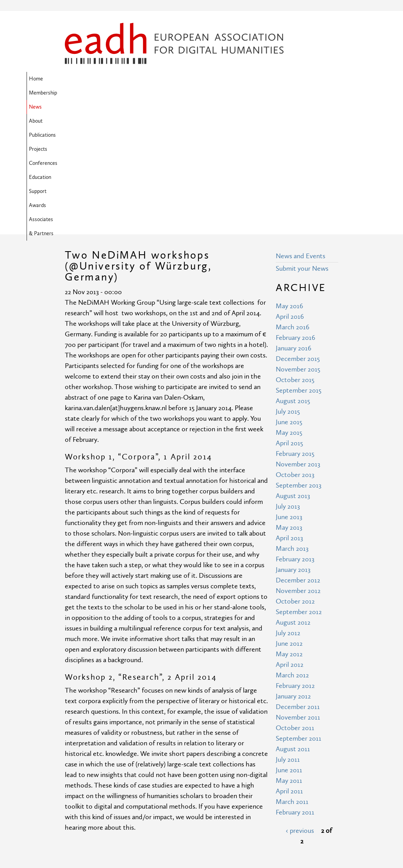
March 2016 (292, 201)
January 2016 (293, 222)
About (160, 79)
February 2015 (295, 327)
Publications (190, 79)
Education (292, 79)
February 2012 (295, 559)
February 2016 (295, 211)
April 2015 (289, 317)
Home (74, 79)
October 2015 (295, 253)
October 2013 (295, 348)
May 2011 (289, 654)
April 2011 (289, 665)
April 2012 (290, 538)
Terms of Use (154, 802)
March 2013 (292, 422)
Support (76, 93)
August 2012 (293, 496)
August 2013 (293, 369)
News (136, 79)
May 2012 (289, 528)
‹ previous (300, 704)
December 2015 (298, 232)
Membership (105, 79)
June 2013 (289, 390)
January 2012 (293, 570)
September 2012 (299, 485)
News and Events (300, 129)
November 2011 (298, 591)
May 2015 (289, 306)
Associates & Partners (147, 93)
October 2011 (295, 601)
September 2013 (299, 359)
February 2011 (295, 686)
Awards (103, 93)
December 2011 (298, 580)
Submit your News (302, 142)
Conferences (256, 79)
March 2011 (292, 675)
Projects (223, 79)
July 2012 (288, 506)
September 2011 (299, 612)
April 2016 (290, 190)
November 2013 (298, 338)
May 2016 (289, 179)
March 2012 (292, 549)
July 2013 (288, 380)
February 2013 (295, 433)
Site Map (148, 788)
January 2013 (293, 443)
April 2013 (289, 412)
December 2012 (298, 454)
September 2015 (299, 264)
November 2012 (298, 464)
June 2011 (289, 644)
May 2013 (289, 401)
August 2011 (293, 622)
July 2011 (288, 633)
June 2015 (289, 296)
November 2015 (298, 243)
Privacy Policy (155, 817)
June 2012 (289, 517)
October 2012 (295, 475)
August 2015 (293, 274)
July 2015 (288, 285)
